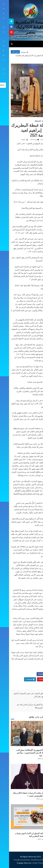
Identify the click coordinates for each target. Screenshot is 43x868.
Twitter (21, 674)
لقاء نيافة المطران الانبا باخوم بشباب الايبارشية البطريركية (23, 835)
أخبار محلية (29, 121)
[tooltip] (2, 21)
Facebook (34, 674)
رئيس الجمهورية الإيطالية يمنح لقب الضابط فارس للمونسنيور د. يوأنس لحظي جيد (23, 753)
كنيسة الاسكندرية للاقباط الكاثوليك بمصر (21, 27)
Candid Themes (29, 863)
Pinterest (34, 679)
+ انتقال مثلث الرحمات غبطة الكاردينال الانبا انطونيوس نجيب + (22, 794)
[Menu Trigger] (38, 5)
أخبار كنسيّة (36, 121)
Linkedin (21, 679)
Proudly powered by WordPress (18, 860)
